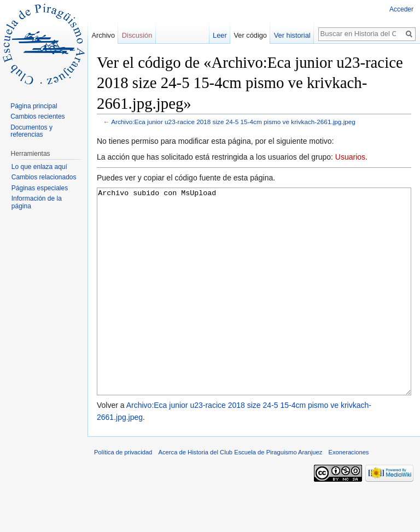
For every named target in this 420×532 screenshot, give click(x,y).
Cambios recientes (37, 116)
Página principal (34, 106)
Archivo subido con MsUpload (254, 312)
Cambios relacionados (44, 177)
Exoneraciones (348, 493)
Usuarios (350, 157)
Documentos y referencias (31, 131)
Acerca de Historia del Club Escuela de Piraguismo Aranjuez (241, 493)
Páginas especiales (40, 188)
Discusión (137, 35)
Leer (220, 35)
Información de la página (37, 202)
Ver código (250, 35)
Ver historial (292, 35)
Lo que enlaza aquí (39, 167)
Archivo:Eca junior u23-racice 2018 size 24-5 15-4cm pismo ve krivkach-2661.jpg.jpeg (233, 122)
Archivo (103, 35)
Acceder (401, 9)
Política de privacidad (123, 493)
